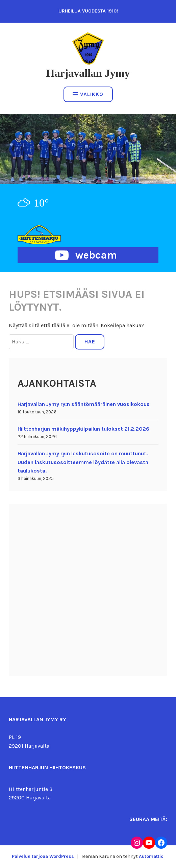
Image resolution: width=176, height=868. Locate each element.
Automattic (151, 856)
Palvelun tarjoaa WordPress (43, 856)
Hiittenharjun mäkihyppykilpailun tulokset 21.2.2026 (83, 429)
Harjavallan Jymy (88, 73)
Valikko (88, 94)
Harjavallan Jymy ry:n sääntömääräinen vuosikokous (84, 404)
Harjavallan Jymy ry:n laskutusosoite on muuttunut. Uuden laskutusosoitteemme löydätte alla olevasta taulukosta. (83, 462)
